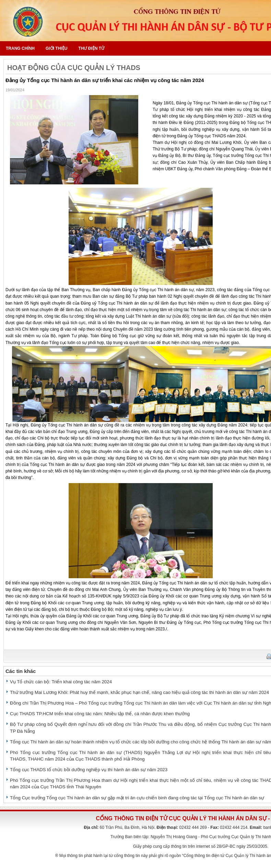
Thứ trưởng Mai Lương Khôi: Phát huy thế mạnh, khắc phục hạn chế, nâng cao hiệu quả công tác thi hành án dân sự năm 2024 (139, 692)
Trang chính (20, 48)
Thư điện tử (91, 48)
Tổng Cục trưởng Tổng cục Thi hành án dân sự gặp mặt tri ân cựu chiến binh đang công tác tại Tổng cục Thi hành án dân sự (137, 798)
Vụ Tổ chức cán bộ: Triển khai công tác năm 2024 (61, 682)
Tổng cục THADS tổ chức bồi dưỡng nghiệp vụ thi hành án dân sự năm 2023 (89, 770)
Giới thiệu (56, 48)
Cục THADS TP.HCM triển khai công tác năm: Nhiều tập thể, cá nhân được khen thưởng (100, 714)
